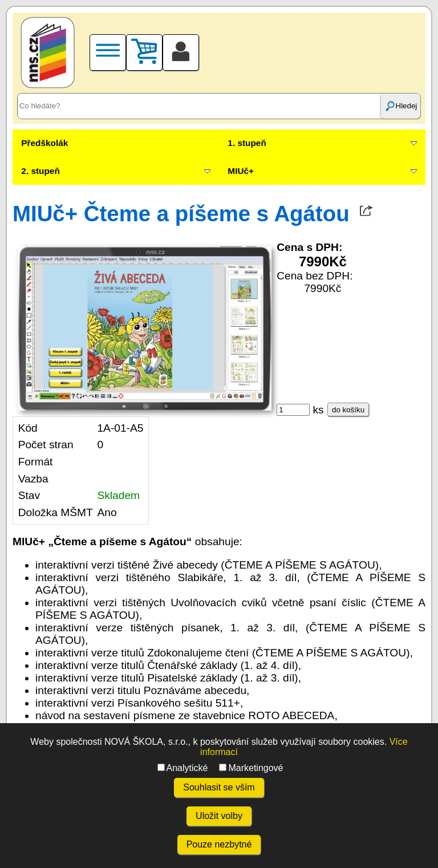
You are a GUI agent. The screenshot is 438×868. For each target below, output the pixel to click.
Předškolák (44, 143)
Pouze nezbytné (219, 844)
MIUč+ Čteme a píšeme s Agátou (181, 214)
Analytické (183, 768)
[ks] (293, 410)
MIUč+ (241, 171)
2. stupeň (40, 171)
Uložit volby (219, 816)
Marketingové (251, 768)
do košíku (348, 410)
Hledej (401, 106)
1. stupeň (247, 143)
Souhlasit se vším (219, 787)
